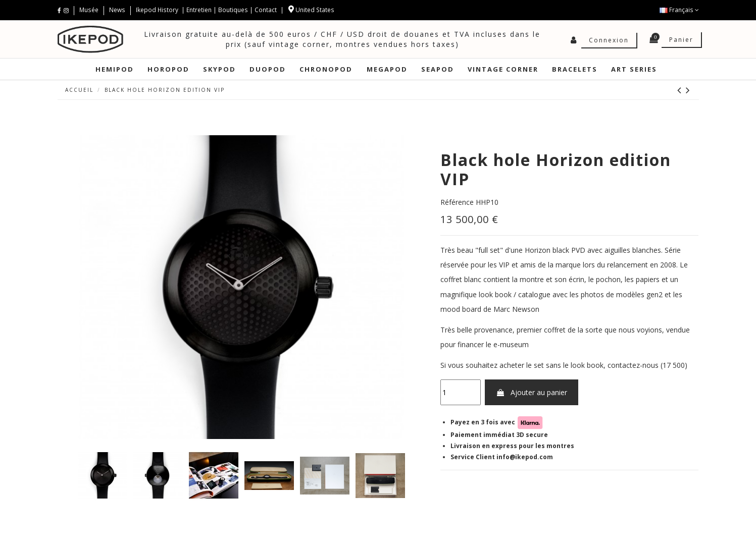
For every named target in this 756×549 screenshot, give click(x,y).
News (117, 10)
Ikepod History (158, 10)
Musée (90, 10)
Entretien (199, 10)
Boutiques (233, 10)
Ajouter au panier (532, 392)
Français (679, 10)
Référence (457, 202)
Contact (266, 10)
